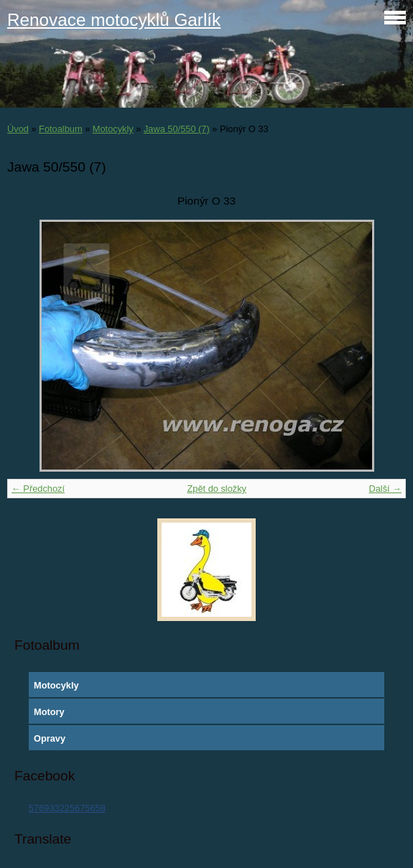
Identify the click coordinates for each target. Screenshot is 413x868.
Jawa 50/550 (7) (177, 129)
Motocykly (113, 129)
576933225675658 (67, 808)
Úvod (18, 129)
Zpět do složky (217, 489)
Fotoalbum (60, 129)
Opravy (50, 738)
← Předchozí (38, 489)
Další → (385, 489)
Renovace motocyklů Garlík (114, 20)
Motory (49, 712)
